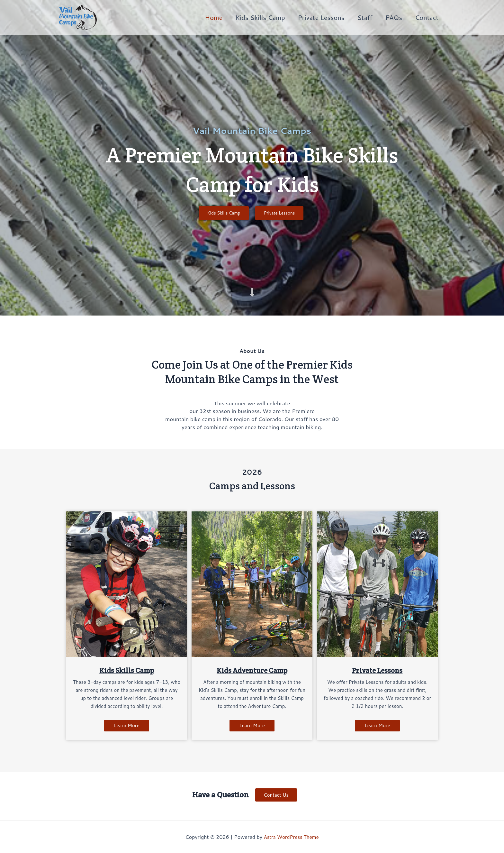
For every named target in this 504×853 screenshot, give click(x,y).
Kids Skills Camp (260, 17)
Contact (427, 17)
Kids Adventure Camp (252, 671)
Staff (365, 17)
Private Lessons (321, 17)
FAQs (394, 17)
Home (214, 17)
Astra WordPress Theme (291, 837)
